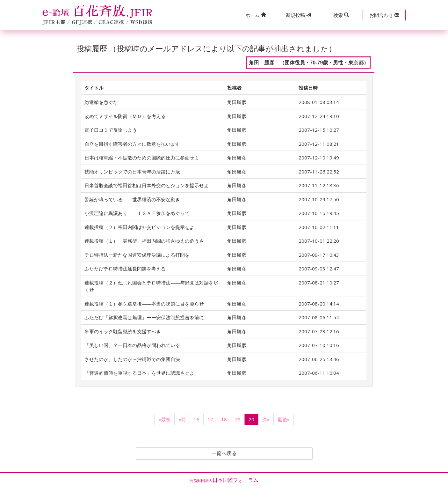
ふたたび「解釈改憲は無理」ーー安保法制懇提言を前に (144, 317)
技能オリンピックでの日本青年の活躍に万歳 (132, 172)
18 (224, 419)
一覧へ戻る (224, 454)
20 (251, 419)
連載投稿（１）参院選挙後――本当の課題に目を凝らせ (144, 304)
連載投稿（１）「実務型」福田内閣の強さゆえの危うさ (144, 241)
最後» (284, 419)
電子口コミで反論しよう (111, 130)
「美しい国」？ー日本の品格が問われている (132, 345)
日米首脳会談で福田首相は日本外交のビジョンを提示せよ (147, 185)
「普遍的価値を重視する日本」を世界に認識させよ (139, 373)
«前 (182, 419)
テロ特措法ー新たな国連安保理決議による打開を (137, 255)
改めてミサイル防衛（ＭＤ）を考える (125, 116)
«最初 (164, 419)
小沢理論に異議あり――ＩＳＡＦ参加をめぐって (137, 213)
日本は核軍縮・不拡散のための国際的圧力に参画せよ (142, 158)
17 (210, 419)
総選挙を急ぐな (101, 102)
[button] (255, 15)
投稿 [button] (298, 15)
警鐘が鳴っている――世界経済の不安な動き (132, 199)
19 (238, 419)
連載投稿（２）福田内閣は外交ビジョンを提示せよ (139, 227)
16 (197, 419)
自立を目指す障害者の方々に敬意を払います (132, 144)
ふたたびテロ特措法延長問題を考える (125, 269)
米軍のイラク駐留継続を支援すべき (123, 331)
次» (266, 419)
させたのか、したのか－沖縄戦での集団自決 (132, 359)
